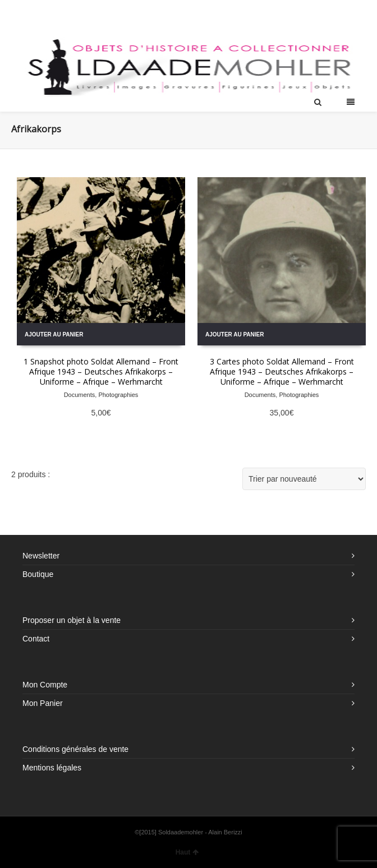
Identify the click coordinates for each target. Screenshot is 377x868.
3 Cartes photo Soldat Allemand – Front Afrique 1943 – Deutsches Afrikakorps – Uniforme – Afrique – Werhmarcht (282, 371)
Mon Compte (45, 685)
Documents (80, 395)
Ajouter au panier (54, 334)
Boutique (38, 574)
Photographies (118, 395)
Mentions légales (52, 768)
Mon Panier (43, 703)
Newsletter (41, 556)
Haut (187, 852)
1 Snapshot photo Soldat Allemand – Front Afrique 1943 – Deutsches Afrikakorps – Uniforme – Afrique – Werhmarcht (101, 371)
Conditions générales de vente (75, 749)
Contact (36, 639)
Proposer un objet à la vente (72, 620)
